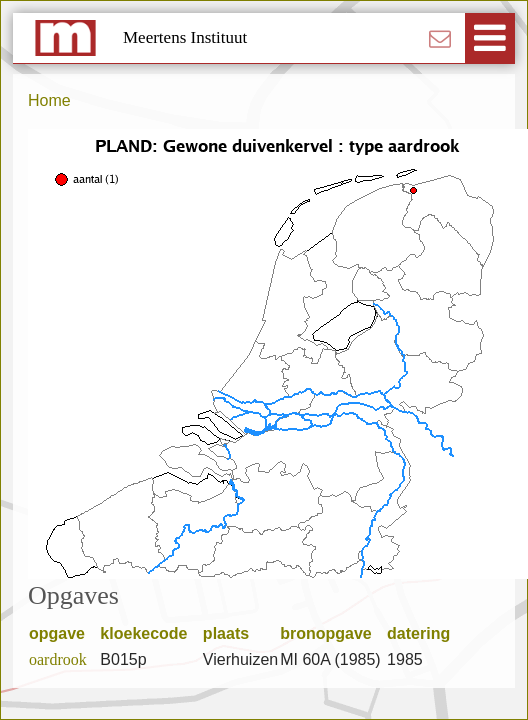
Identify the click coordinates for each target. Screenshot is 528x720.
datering (425, 633)
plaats (233, 633)
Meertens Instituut (185, 37)
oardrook (58, 659)
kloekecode (150, 633)
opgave (63, 633)
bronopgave (332, 633)
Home (49, 100)
